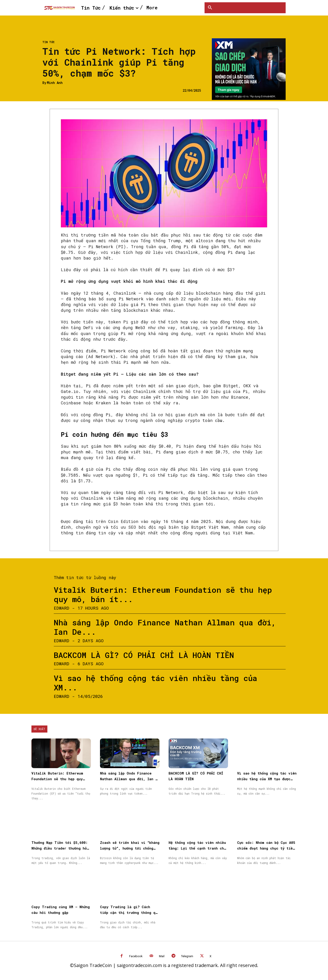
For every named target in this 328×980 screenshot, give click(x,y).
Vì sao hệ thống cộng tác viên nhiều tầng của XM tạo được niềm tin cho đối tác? (267, 779)
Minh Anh (55, 83)
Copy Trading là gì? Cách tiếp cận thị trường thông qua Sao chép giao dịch (130, 912)
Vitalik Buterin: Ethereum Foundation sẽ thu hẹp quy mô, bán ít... (163, 594)
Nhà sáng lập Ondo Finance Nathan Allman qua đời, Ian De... (165, 627)
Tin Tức (49, 42)
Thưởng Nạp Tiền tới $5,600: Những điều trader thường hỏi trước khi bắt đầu (60, 848)
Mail (162, 956)
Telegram (187, 956)
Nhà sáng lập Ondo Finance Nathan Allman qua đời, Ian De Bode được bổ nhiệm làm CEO (130, 779)
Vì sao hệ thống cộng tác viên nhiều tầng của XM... (155, 683)
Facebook (136, 956)
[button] (210, 8)
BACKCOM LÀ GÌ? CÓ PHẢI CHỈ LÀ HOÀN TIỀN (144, 655)
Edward (61, 608)
